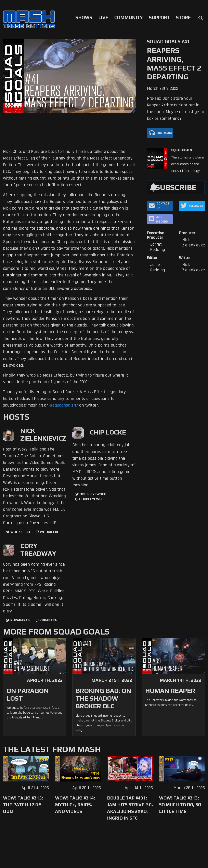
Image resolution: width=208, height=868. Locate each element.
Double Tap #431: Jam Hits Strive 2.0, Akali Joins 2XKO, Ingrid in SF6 (130, 808)
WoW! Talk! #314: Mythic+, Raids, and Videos (75, 805)
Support (159, 17)
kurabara (48, 620)
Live (103, 17)
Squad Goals (182, 150)
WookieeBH (20, 532)
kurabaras (20, 620)
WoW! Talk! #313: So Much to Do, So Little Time (180, 805)
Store (183, 17)
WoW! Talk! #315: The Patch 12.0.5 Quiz (23, 805)
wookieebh (50, 532)
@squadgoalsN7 (64, 405)
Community (129, 17)
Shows (84, 17)
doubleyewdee (93, 494)
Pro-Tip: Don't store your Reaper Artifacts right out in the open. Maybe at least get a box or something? (175, 109)
